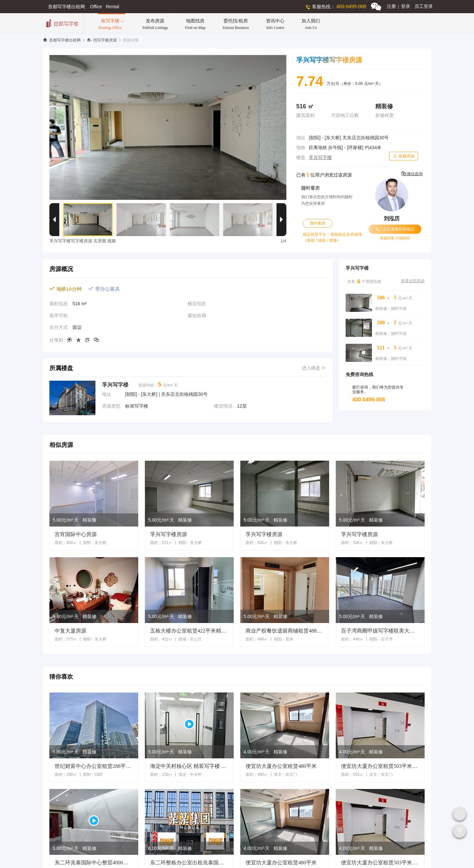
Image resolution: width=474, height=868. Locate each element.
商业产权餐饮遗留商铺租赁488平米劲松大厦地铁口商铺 (285, 631)
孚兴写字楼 (320, 158)
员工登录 (424, 6)
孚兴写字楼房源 (169, 534)
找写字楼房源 (102, 40)
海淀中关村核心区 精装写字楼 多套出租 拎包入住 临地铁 (189, 766)
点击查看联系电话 (395, 229)
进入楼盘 (314, 368)
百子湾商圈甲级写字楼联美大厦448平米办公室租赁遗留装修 (380, 631)
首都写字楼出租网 (62, 40)
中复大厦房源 (70, 631)
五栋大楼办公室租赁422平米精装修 (189, 631)
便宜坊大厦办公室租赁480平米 (281, 766)
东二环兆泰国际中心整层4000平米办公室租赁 (94, 863)
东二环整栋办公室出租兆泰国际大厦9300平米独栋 (189, 863)
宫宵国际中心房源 (76, 534)
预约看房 (318, 223)
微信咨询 (412, 174)
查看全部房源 (413, 281)
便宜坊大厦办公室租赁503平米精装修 (380, 766)
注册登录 (398, 6)
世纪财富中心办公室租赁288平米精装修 (94, 766)
